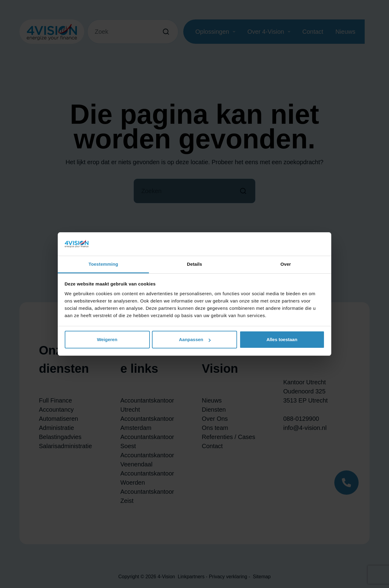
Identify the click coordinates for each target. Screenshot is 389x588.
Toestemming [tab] (103, 264)
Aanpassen (195, 339)
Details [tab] (194, 264)
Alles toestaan (282, 339)
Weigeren (107, 339)
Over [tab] (286, 264)
